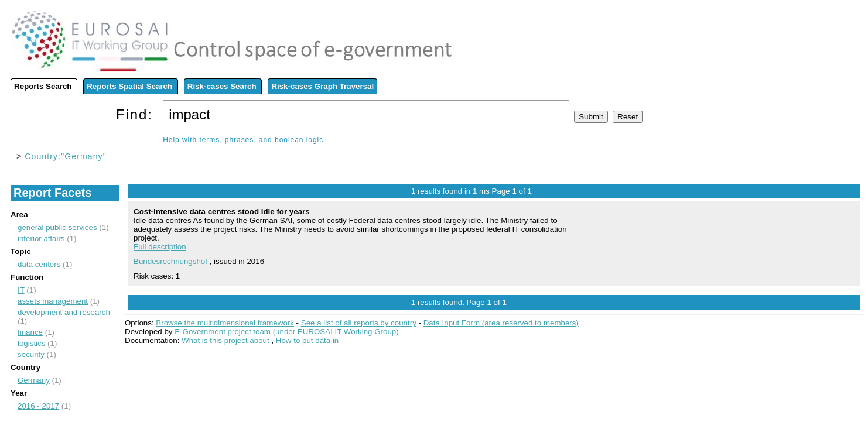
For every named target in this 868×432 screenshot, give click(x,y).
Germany (34, 380)
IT (21, 290)
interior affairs (41, 239)
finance (30, 332)
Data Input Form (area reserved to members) (501, 323)
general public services (57, 227)
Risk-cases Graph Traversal (322, 86)
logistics (31, 343)
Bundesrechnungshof (172, 261)
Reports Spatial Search (129, 86)
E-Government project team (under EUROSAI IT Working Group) (286, 332)
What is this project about (225, 340)
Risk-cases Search (222, 86)
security (31, 354)
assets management (53, 301)
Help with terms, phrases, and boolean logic (243, 140)
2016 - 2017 (38, 406)
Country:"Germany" (65, 156)
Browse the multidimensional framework (225, 323)
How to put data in (307, 340)
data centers (39, 264)
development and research (64, 312)
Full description (160, 247)
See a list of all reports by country (359, 323)
